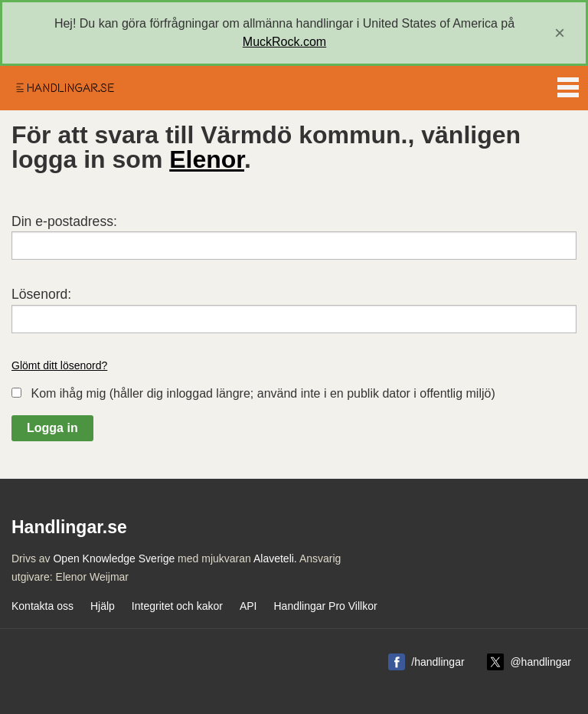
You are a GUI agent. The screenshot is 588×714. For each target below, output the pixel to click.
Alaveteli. (275, 558)
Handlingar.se (64, 88)
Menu (568, 84)
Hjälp (103, 606)
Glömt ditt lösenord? (59, 365)
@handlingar (541, 662)
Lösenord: (41, 294)
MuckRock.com (284, 42)
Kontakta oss (42, 606)
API (248, 606)
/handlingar (438, 662)
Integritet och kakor (177, 606)
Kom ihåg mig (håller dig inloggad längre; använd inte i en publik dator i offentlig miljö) (263, 393)
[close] (560, 33)
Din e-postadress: (64, 221)
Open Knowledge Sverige (114, 558)
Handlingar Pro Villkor (325, 606)
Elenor (207, 159)
